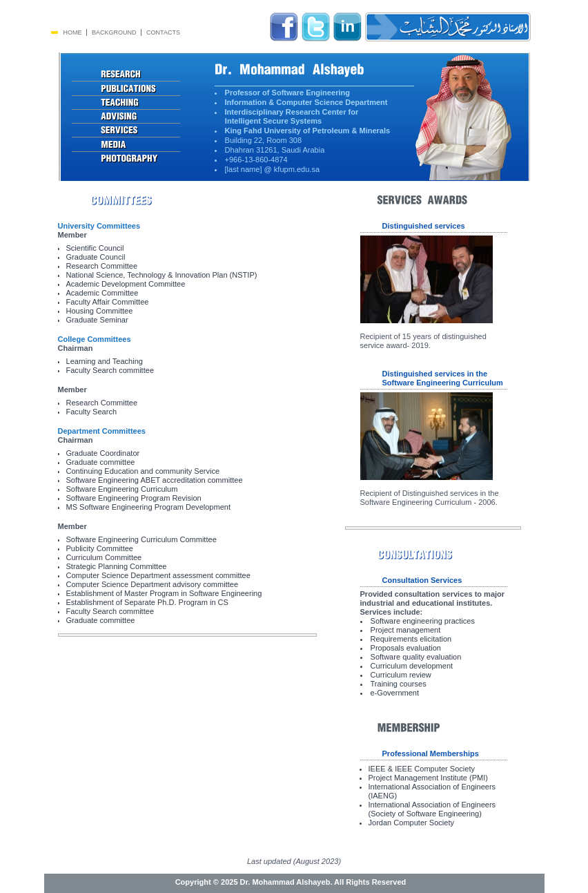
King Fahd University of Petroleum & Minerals (308, 131)
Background (114, 32)
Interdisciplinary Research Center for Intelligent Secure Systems (287, 116)
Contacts (163, 32)
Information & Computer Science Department (306, 102)
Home (73, 32)
